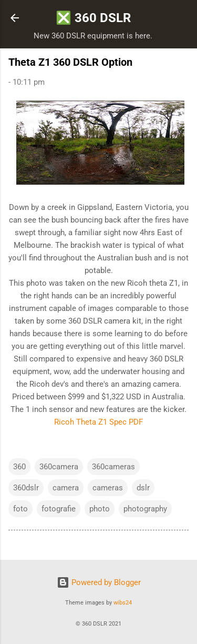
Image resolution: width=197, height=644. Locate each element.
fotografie (59, 509)
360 (19, 467)
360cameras (113, 467)
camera (66, 488)
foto (20, 509)
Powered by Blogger (99, 582)
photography (145, 509)
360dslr (26, 488)
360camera (59, 467)
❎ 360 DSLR (93, 18)
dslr (143, 488)
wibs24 (123, 603)
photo (100, 509)
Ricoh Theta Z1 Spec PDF (98, 422)
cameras (108, 488)
